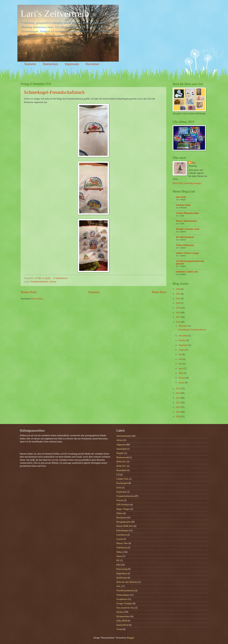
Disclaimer (92, 64)
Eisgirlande (121, 492)
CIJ (118, 475)
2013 (178, 398)
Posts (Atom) (37, 299)
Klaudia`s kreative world (188, 229)
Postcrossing (122, 569)
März (181, 373)
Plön (118, 565)
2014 (178, 393)
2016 (178, 322)
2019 (178, 308)
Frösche (120, 500)
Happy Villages (123, 509)
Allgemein (121, 445)
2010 (178, 412)
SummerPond (122, 625)
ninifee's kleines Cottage (187, 253)
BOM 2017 (121, 466)
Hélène (119, 513)
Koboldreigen (122, 531)
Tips (194, 163)
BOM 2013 (121, 462)
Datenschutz (50, 64)
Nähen (119, 552)
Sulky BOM (122, 621)
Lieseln (120, 539)
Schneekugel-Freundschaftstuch (54, 92)
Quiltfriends (122, 578)
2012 (178, 403)
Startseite (30, 64)
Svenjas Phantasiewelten (187, 213)
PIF (118, 561)
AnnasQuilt (121, 449)
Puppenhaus (122, 573)
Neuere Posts (29, 292)
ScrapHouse (122, 599)
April (181, 369)
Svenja (119, 629)
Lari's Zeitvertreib (55, 14)
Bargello (120, 453)
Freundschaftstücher (40, 282)
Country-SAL (122, 479)
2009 (178, 417)
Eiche (119, 488)
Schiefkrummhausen (125, 591)
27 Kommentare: (61, 278)
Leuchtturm (121, 535)
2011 (178, 407)
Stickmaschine (123, 616)
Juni (181, 359)
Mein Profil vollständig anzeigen (187, 183)
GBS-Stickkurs (123, 505)
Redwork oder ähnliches (127, 582)
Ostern (119, 556)
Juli (180, 354)
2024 (178, 289)
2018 (178, 313)
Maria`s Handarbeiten (186, 221)
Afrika (119, 440)
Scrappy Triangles (124, 603)
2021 (178, 299)
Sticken (53, 282)
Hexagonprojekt (123, 522)
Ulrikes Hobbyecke (185, 245)
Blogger (130, 638)
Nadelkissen (122, 548)
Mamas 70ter (122, 543)
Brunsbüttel (121, 470)
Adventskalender (124, 436)
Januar (182, 383)
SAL (118, 586)
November (184, 336)
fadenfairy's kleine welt (187, 272)
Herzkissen (121, 518)
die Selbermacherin (185, 237)
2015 (178, 389)
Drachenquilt (122, 483)
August (182, 350)
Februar (182, 378)
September (184, 345)
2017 (178, 317)
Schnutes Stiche (183, 205)
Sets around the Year (125, 608)
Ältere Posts (159, 292)
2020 (178, 303)
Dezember (183, 326)
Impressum (72, 64)
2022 (178, 294)
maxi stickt (181, 197)
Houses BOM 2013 (125, 526)
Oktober (182, 340)
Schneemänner (123, 595)
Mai (181, 364)
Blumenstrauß (122, 457)
